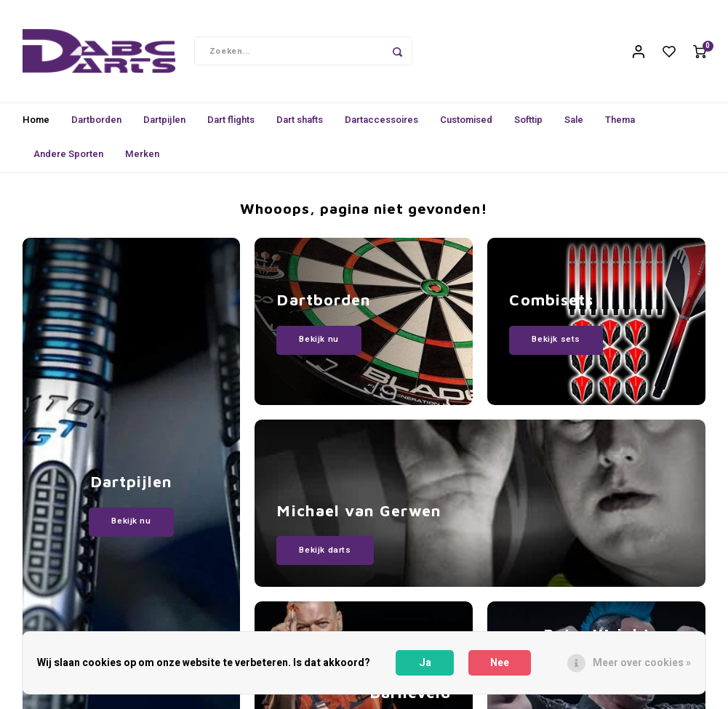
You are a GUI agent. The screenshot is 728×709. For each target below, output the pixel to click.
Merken (142, 157)
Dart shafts (300, 123)
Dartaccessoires (381, 123)
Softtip (528, 123)
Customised (466, 123)
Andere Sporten (68, 157)
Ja (425, 663)
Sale (574, 123)
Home (36, 123)
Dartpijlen (164, 123)
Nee (500, 663)
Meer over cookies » (642, 663)
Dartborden (96, 123)
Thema (620, 123)
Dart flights (231, 123)
